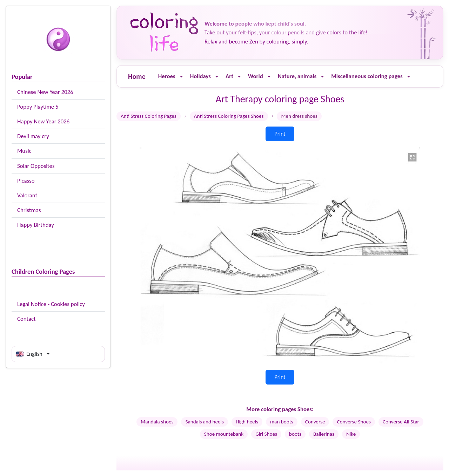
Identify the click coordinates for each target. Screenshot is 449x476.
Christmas (29, 210)
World (256, 76)
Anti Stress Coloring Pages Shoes (229, 116)
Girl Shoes (266, 434)
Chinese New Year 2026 (45, 92)
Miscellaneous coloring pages (367, 76)
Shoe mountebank (224, 434)
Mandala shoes (157, 422)
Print (280, 134)
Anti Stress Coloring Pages (149, 116)
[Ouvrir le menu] (181, 77)
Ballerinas (324, 434)
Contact (26, 319)
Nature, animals (297, 76)
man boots (282, 422)
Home (137, 76)
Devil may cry (33, 136)
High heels (247, 422)
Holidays (200, 76)
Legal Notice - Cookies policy (51, 304)
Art (229, 76)
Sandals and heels (205, 422)
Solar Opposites (36, 166)
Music (24, 151)
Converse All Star (401, 422)
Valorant (27, 195)
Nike (351, 434)
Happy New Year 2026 (43, 121)
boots (295, 434)
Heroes (167, 76)
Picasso (26, 181)
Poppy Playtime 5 (38, 107)
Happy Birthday (36, 225)
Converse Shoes (354, 422)
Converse (315, 422)
